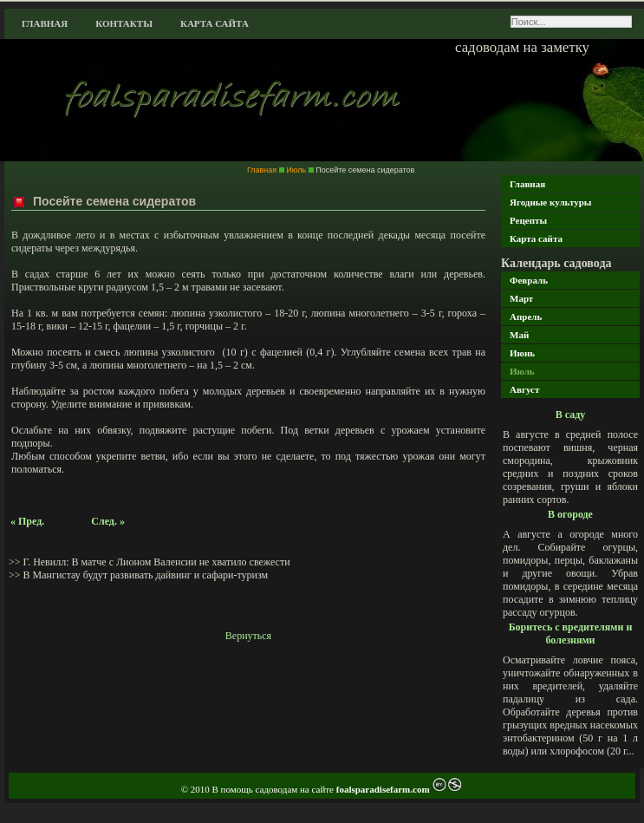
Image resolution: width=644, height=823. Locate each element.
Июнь (522, 353)
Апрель (526, 317)
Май (519, 335)
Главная (45, 23)
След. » (108, 521)
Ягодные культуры (550, 202)
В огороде (570, 514)
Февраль (529, 280)
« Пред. (27, 521)
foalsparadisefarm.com (384, 789)
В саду (571, 415)
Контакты (124, 23)
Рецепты (528, 220)
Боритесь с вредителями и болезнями (571, 634)
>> (16, 562)
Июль (522, 371)
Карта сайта (215, 23)
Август (524, 389)
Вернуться (248, 636)
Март (521, 298)
